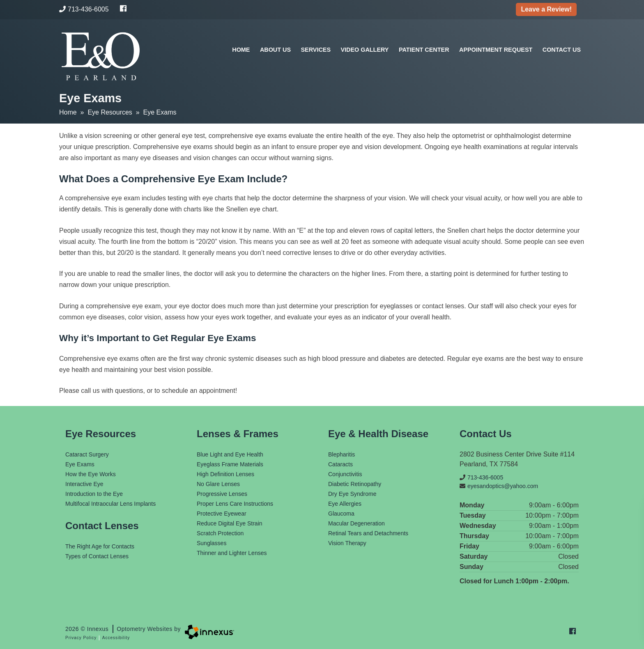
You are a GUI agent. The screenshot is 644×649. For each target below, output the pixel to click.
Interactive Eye (84, 484)
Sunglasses (212, 543)
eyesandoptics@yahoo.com (499, 486)
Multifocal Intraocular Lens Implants (110, 504)
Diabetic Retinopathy (355, 484)
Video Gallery (365, 50)
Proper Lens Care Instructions (235, 504)
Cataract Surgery (87, 454)
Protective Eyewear (222, 514)
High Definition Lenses (225, 474)
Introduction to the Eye (94, 494)
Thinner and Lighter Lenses (232, 553)
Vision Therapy (347, 543)
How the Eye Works (91, 474)
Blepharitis (342, 454)
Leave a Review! (546, 9)
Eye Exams (80, 464)
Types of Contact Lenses (97, 556)
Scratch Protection (220, 533)
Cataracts (340, 464)
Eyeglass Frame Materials (230, 464)
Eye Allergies (345, 504)
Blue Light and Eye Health (230, 454)
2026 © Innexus (123, 629)
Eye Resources (110, 112)
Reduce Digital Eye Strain (230, 523)
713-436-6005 (84, 9)
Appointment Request (496, 50)
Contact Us (562, 50)
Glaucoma (341, 514)
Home (241, 50)
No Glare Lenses (218, 484)
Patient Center (424, 50)
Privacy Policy (81, 638)
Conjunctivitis (345, 474)
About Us (275, 50)
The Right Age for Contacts (100, 546)
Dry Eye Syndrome (352, 494)
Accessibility (116, 638)
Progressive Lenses (222, 494)
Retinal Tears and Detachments (368, 533)
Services (316, 50)
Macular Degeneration (356, 523)
